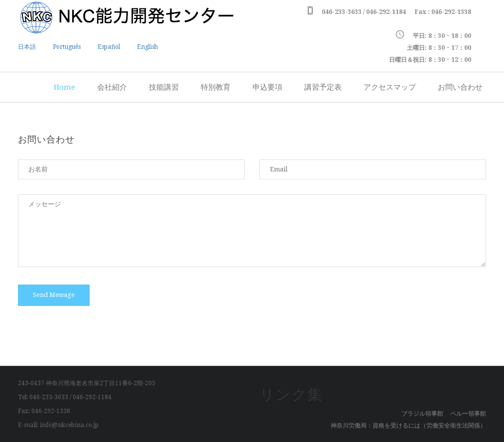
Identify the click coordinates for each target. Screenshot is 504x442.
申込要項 (267, 87)
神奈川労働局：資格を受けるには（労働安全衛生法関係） (408, 426)
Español (109, 47)
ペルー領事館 (468, 414)
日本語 (27, 47)
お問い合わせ (460, 87)
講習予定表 (323, 87)
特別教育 (216, 87)
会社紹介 (112, 87)
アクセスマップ (390, 87)
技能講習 (164, 87)
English (147, 47)
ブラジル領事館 (422, 414)
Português (67, 47)
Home (64, 87)
